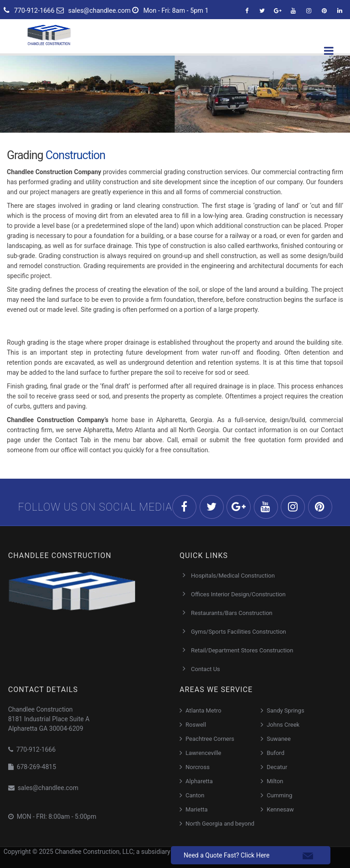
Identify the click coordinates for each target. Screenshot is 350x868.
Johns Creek (283, 725)
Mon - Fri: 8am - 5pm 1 (170, 10)
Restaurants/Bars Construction (232, 613)
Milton (275, 781)
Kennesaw (280, 809)
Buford (275, 753)
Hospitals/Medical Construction (233, 576)
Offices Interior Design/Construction (238, 594)
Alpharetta (199, 781)
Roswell (196, 725)
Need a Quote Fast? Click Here (226, 855)
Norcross (198, 767)
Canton (195, 795)
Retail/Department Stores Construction (242, 650)
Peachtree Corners (210, 739)
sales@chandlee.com (94, 10)
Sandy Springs (285, 710)
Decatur (277, 767)
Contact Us (206, 669)
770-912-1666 (29, 10)
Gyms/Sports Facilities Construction (239, 632)
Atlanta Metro (203, 710)
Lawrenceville (203, 753)
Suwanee (279, 739)
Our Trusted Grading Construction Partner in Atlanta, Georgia (95, 460)
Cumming (279, 795)
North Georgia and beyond (220, 824)
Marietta (196, 809)
